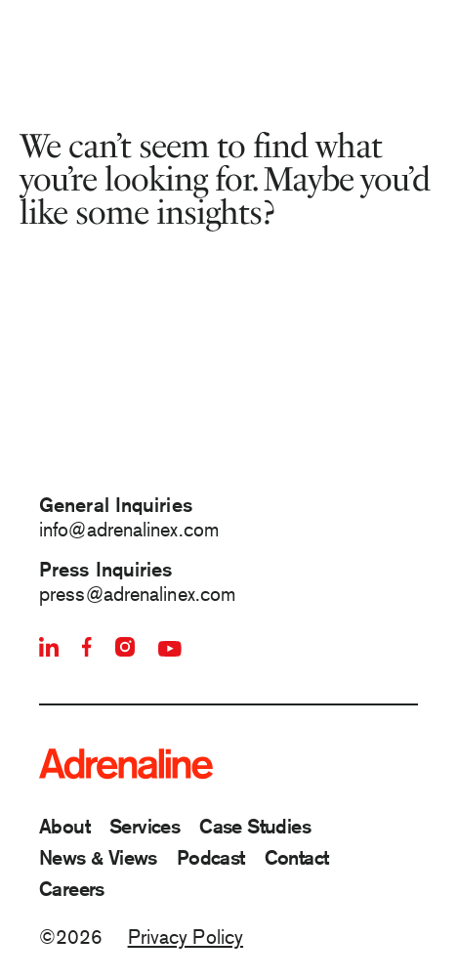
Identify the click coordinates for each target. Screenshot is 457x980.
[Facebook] (87, 647)
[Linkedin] (49, 647)
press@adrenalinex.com (137, 594)
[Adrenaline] (125, 764)
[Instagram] (125, 647)
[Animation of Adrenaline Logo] (228, 404)
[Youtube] (170, 649)
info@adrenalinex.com (129, 529)
